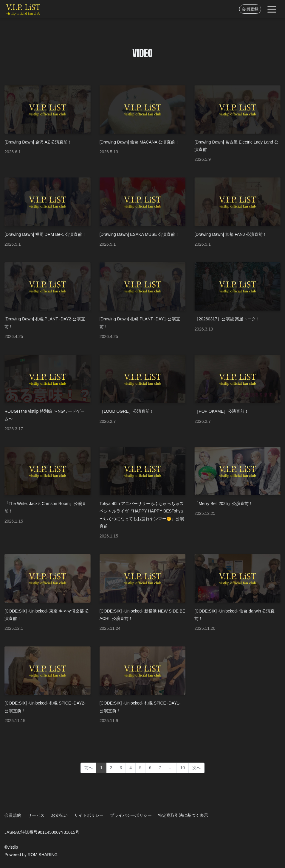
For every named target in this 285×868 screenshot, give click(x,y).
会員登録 (250, 9)
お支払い (59, 815)
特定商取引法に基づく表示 (183, 815)
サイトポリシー (89, 815)
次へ (196, 768)
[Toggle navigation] (272, 9)
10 (183, 768)
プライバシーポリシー (131, 815)
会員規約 (13, 815)
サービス (36, 815)
